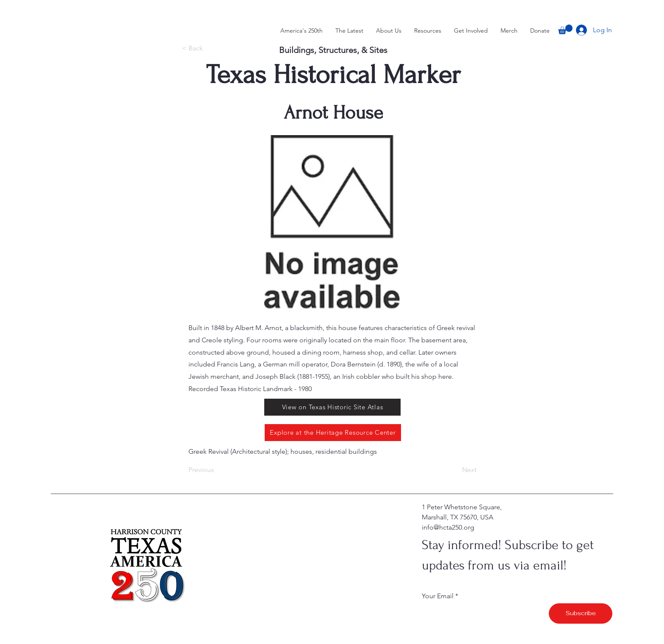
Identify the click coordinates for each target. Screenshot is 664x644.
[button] (565, 29)
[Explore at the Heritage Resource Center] (333, 433)
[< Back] (206, 49)
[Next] (455, 470)
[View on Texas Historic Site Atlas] (332, 407)
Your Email (438, 596)
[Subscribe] (581, 613)
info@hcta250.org (448, 527)
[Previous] (216, 470)
